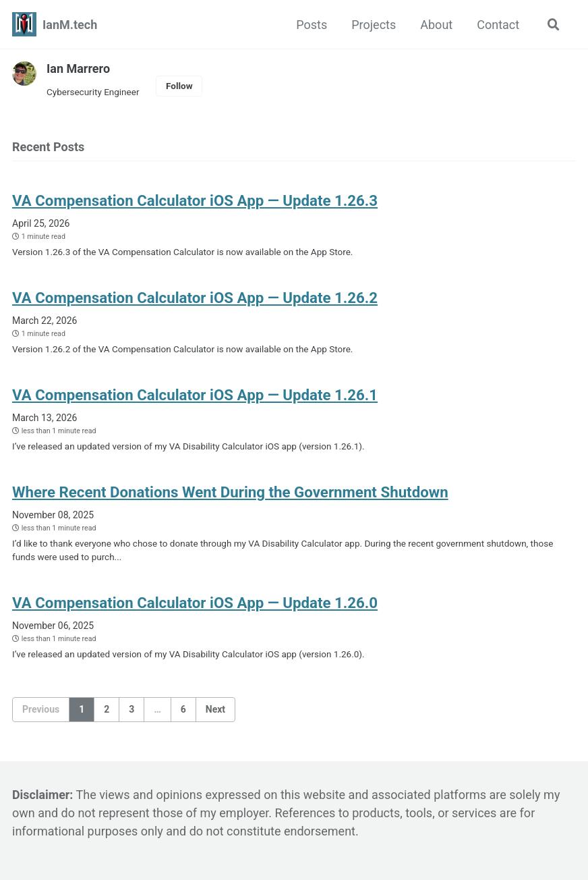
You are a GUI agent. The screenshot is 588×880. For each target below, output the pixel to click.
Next (215, 709)
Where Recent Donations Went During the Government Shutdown (232, 492)
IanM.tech (70, 25)
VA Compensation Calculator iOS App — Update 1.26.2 (197, 298)
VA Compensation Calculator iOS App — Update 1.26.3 (197, 200)
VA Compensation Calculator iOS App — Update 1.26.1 (197, 395)
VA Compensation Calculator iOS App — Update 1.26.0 (197, 603)
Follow (179, 86)
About (436, 25)
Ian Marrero (78, 68)
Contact (498, 25)
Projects (374, 25)
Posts (312, 25)
